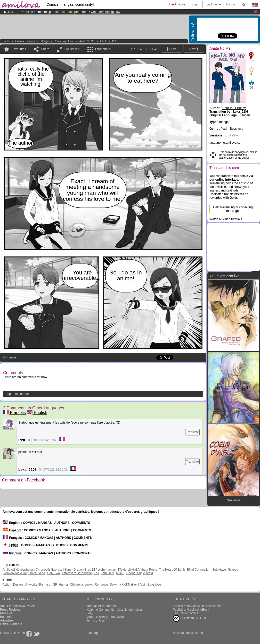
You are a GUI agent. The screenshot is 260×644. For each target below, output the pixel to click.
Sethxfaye (219, 570)
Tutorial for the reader (101, 606)
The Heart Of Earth (172, 570)
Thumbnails (103, 49)
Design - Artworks (25, 585)
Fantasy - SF (48, 585)
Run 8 (120, 573)
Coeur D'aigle (136, 573)
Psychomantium (106, 570)
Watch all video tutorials (226, 219)
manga (45, 41)
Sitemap (92, 633)
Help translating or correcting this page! (233, 209)
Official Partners (11, 624)
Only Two (53, 573)
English (37, 413)
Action (7, 585)
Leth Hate (108, 573)
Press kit (6, 613)
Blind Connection (199, 570)
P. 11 (115, 41)
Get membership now (105, 12)
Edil (96, 573)
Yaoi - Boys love (64, 41)
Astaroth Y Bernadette (77, 573)
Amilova (8, 570)
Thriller (133, 585)
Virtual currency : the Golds (105, 617)
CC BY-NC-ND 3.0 (189, 618)
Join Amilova (177, 4)
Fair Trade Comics (185, 613)
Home (6, 41)
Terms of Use (96, 620)
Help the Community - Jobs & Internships (115, 610)
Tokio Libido (128, 570)
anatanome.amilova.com (226, 143)
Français (14, 413)
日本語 (10, 545)
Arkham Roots (147, 570)
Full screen (72, 49)
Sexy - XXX (118, 585)
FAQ (90, 613)
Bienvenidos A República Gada (24, 573)
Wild (150, 573)
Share (45, 49)
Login (195, 4)
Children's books (81, 585)
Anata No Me (87, 41)
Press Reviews (10, 610)
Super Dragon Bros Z (79, 570)
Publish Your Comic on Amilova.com (198, 606)
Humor (63, 585)
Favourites (19, 49)
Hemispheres (25, 570)
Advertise (6, 620)
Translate (192, 432)
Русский (12, 553)
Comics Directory (25, 41)
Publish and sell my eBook (191, 610)
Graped (233, 570)
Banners (6, 617)
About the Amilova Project (18, 606)
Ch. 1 (103, 41)
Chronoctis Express (49, 570)
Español (12, 530)
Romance (101, 585)
